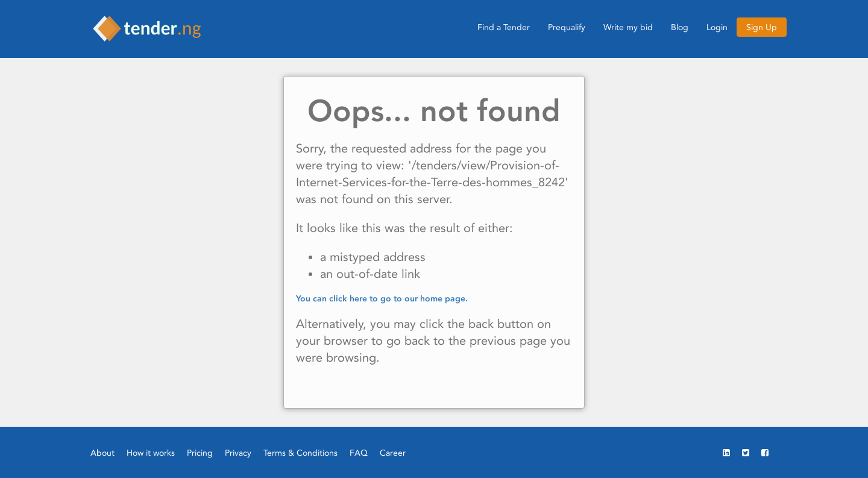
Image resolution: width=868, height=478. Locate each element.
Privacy (238, 453)
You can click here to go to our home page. (382, 298)
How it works (151, 453)
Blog (680, 27)
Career (393, 453)
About (102, 453)
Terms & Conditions (300, 453)
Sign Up (762, 27)
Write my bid (628, 27)
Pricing (200, 453)
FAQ (359, 453)
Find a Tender (504, 27)
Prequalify (567, 27)
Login (717, 27)
